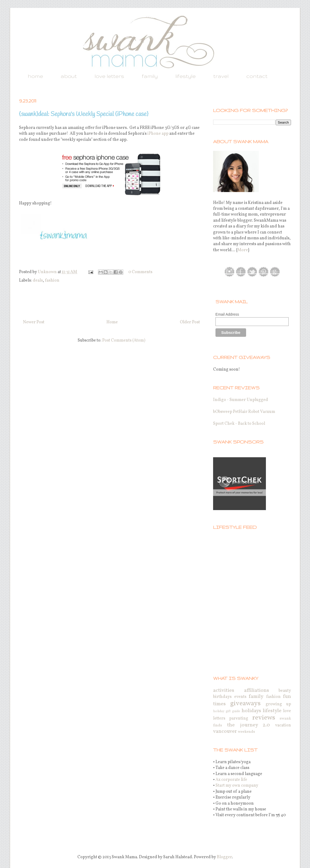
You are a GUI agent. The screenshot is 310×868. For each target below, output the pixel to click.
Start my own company (237, 786)
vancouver (225, 731)
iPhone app (158, 134)
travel (221, 76)
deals (38, 281)
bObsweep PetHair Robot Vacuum (244, 412)
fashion (52, 281)
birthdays (222, 697)
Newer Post (34, 322)
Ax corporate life (231, 780)
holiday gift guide (227, 711)
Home (112, 322)
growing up (278, 704)
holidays (251, 711)
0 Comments (140, 272)
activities (224, 690)
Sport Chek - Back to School (239, 424)
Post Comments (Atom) (124, 340)
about (69, 76)
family (150, 76)
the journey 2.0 (249, 725)
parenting (239, 718)
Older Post (190, 322)
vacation (283, 725)
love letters (109, 76)
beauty (285, 691)
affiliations (257, 690)
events (240, 697)
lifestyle (185, 76)
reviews (264, 718)
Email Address (227, 314)
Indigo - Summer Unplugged (241, 400)
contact (257, 76)
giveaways (245, 704)
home (35, 76)
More (243, 250)
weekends (246, 732)
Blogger (224, 857)
